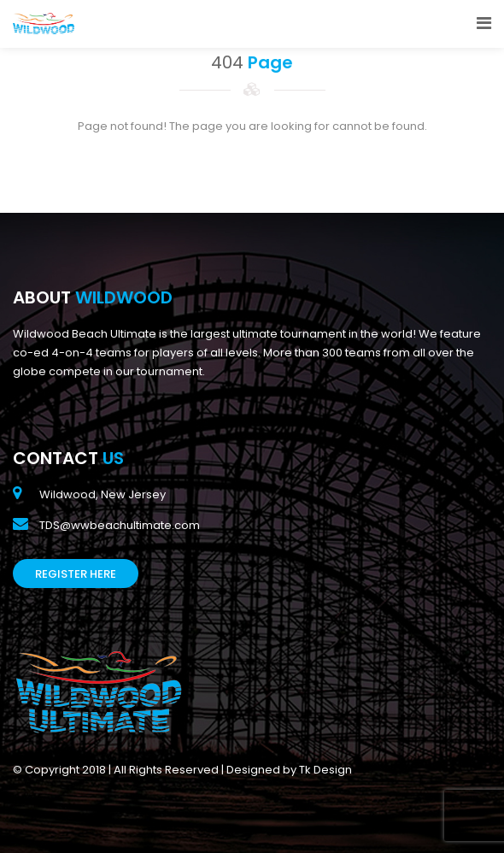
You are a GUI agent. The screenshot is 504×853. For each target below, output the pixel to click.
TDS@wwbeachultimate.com (120, 525)
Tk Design (325, 770)
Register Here (76, 574)
